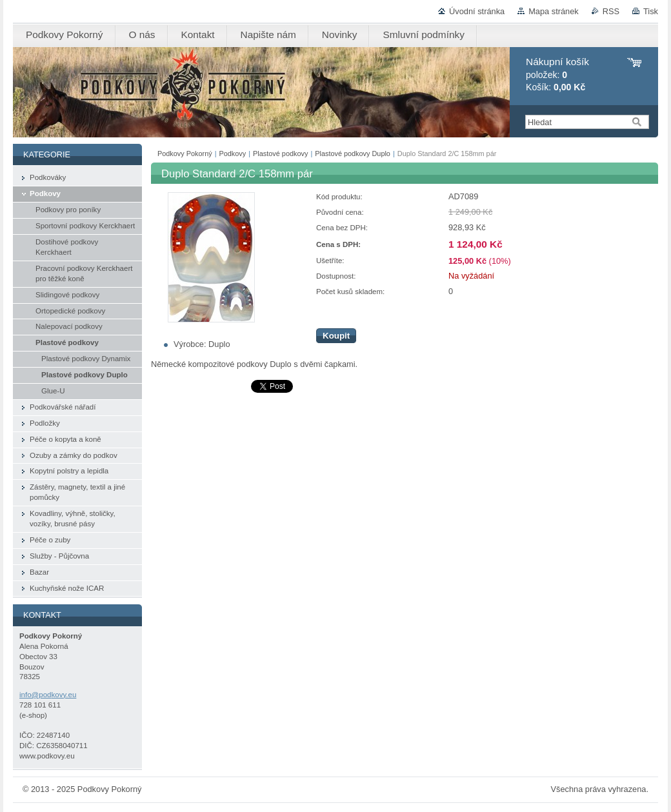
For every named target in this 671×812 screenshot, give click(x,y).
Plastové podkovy (280, 153)
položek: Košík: (557, 74)
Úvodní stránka (477, 11)
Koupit (336, 336)
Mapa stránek (554, 11)
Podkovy (233, 153)
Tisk (651, 11)
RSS (611, 11)
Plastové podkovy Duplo (353, 153)
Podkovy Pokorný (185, 153)
